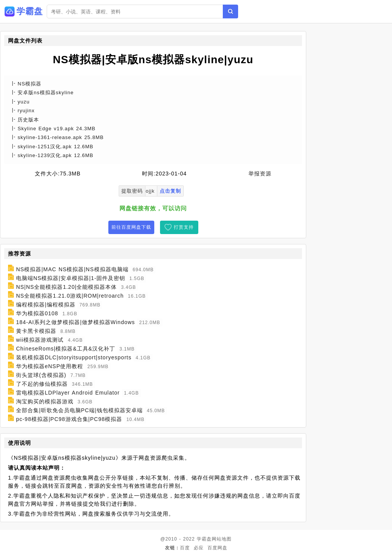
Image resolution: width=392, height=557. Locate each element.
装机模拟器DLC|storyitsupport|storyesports (74, 357)
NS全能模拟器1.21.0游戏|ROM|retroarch (70, 296)
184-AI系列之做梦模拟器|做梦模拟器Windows (76, 322)
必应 (199, 548)
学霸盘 (204, 539)
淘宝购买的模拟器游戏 (45, 401)
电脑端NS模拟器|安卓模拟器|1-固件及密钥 (71, 278)
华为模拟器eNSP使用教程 (50, 366)
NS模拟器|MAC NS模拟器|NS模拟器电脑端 (72, 269)
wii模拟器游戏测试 (40, 340)
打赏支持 (184, 227)
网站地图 (222, 539)
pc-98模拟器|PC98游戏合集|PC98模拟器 (69, 419)
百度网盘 (217, 548)
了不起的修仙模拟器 (42, 384)
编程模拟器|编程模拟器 (46, 305)
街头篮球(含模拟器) (41, 375)
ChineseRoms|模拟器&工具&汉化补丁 (66, 349)
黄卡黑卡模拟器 (36, 331)
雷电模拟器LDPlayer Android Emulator (68, 393)
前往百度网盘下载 (131, 227)
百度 (185, 548)
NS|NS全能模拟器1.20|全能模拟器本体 (66, 287)
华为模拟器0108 (37, 313)
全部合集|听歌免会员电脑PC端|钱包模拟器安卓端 (79, 410)
